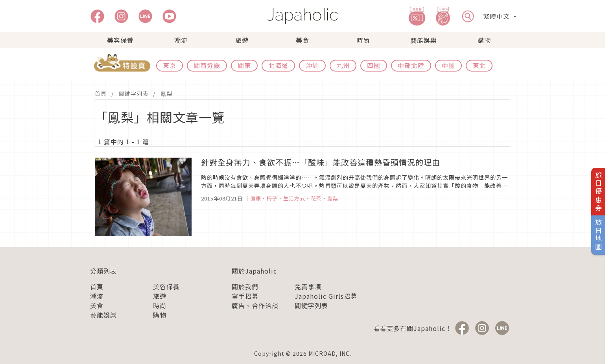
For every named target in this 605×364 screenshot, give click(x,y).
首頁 (101, 94)
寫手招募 (245, 296)
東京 (170, 65)
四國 (374, 65)
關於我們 (245, 287)
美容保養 (120, 40)
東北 (479, 65)
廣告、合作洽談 (255, 305)
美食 (302, 40)
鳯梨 (166, 94)
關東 (244, 65)
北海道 (278, 65)
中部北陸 (411, 65)
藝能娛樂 (424, 40)
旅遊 (242, 40)
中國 (448, 65)
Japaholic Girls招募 (326, 296)
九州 (343, 65)
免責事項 (308, 287)
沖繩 (312, 65)
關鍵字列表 (134, 94)
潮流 (181, 40)
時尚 (363, 40)
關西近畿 (207, 65)
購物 (484, 40)
